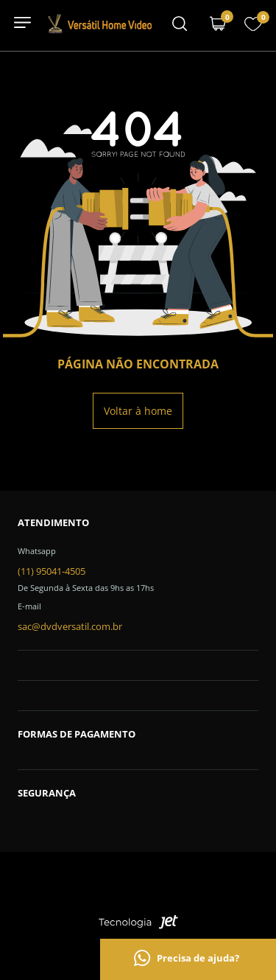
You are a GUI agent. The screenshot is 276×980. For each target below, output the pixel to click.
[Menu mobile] (180, 25)
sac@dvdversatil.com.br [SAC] (70, 626)
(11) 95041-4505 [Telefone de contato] (52, 571)
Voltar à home (138, 411)
